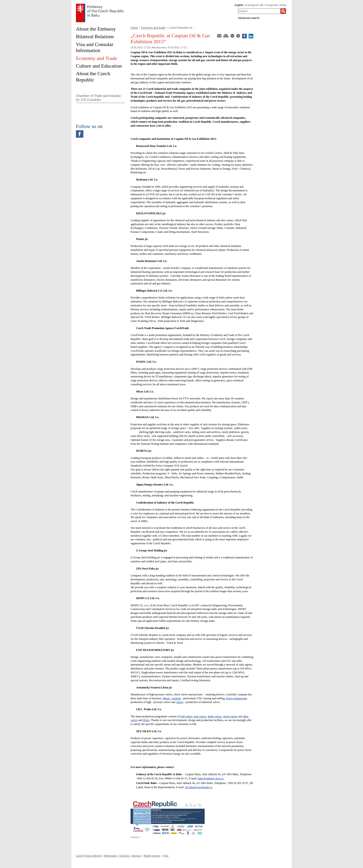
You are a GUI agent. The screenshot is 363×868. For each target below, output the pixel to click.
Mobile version (152, 856)
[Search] (283, 11)
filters (146, 720)
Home (134, 28)
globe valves (215, 716)
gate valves (200, 716)
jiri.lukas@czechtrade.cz (199, 787)
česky (283, 5)
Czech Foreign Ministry (89, 856)
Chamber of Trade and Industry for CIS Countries (98, 98)
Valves (180, 702)
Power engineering (236, 698)
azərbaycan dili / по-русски (261, 5)
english (239, 5)
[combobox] (259, 11)
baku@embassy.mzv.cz (211, 778)
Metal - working (172, 698)
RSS (166, 856)
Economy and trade (153, 28)
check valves (230, 716)
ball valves (187, 716)
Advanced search (249, 18)
